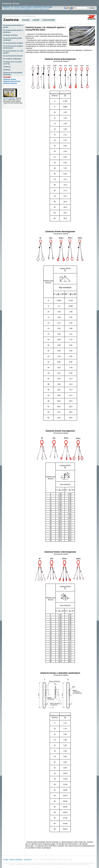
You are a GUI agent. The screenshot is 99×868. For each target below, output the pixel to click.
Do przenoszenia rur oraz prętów (13, 52)
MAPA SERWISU (16, 860)
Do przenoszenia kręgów (13, 43)
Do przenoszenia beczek (13, 56)
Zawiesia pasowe (10, 83)
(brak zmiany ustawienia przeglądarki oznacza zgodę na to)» (27, 8)
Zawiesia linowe (10, 79)
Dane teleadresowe (29, 16)
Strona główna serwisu (12, 16)
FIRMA (6, 860)
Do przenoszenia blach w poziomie (13, 31)
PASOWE (26, 20)
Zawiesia (7, 70)
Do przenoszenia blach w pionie (13, 26)
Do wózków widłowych (12, 59)
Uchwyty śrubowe (10, 35)
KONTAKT (28, 860)
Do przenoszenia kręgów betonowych (13, 47)
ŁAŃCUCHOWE (48, 20)
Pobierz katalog (9, 98)
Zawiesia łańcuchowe (12, 81)
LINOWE (36, 20)
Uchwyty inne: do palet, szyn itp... (13, 63)
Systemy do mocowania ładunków (13, 74)
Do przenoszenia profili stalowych (12, 39)
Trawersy (7, 67)
